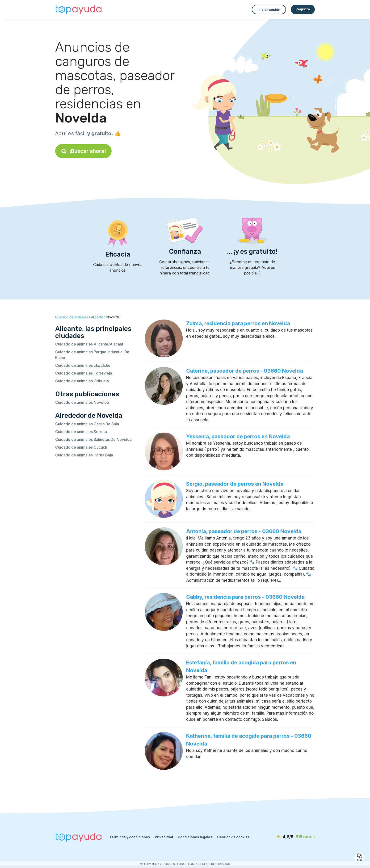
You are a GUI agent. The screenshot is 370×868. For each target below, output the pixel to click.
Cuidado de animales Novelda (82, 402)
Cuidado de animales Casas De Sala (87, 424)
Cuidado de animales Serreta (81, 432)
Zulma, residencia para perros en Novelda (238, 323)
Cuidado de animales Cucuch (81, 447)
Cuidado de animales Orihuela (82, 381)
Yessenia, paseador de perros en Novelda (238, 436)
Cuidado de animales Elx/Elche (83, 365)
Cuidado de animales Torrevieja (84, 373)
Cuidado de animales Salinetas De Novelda (93, 439)
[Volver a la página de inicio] (79, 9)
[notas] (288, 837)
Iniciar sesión (269, 10)
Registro (303, 9)
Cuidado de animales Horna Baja (84, 455)
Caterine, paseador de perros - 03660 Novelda (245, 371)
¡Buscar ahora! (83, 151)
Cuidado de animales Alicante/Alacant (89, 344)
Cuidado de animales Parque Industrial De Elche (92, 355)
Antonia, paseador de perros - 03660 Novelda (244, 531)
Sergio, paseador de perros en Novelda (235, 484)
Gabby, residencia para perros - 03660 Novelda (245, 597)
